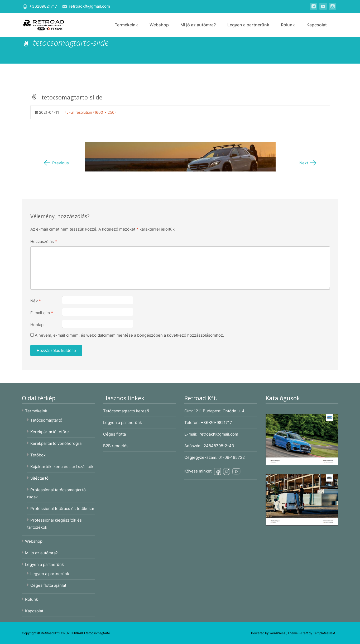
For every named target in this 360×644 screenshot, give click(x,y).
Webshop (159, 25)
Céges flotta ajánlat (48, 585)
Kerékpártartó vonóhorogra (56, 443)
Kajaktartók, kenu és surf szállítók (62, 467)
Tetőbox (38, 455)
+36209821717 (43, 6)
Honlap (37, 325)
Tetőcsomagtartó (46, 420)
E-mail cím (42, 313)
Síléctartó (39, 478)
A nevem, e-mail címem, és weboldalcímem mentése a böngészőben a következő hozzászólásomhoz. (129, 335)
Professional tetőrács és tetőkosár (62, 509)
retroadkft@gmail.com (89, 6)
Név (36, 301)
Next (308, 163)
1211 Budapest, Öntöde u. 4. (220, 411)
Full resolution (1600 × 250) (92, 112)
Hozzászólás (44, 242)
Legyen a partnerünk (248, 25)
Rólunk (288, 25)
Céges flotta (114, 434)
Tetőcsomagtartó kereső (126, 411)
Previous (56, 163)
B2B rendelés (116, 446)
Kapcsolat (317, 25)
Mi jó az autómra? (198, 25)
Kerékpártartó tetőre (50, 432)
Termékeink (126, 25)
